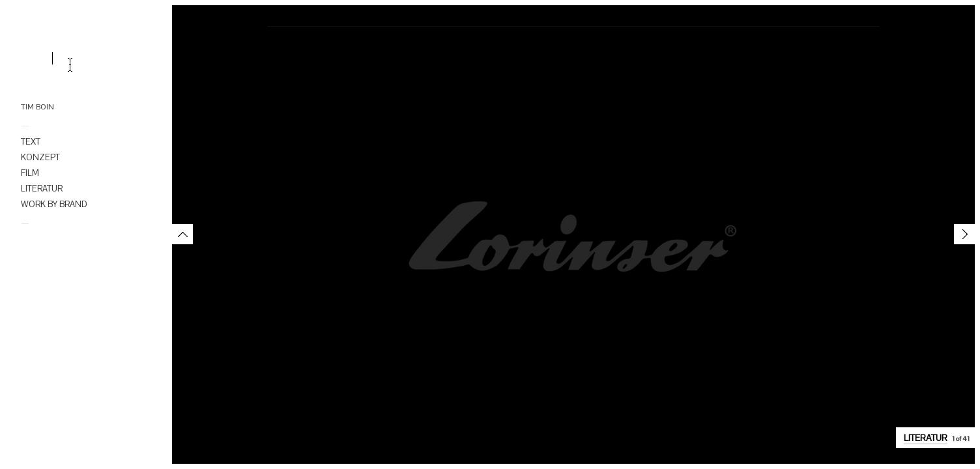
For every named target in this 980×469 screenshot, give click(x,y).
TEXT (31, 142)
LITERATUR (42, 189)
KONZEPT (40, 157)
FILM (30, 173)
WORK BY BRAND (54, 204)
